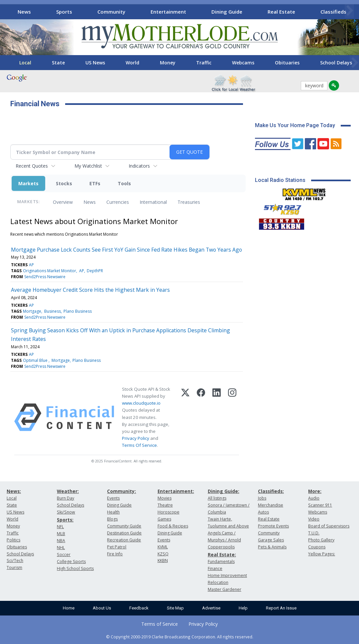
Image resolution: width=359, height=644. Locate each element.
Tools (124, 183)
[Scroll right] (349, 11)
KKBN (163, 561)
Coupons (317, 547)
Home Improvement (227, 575)
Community (111, 12)
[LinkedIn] (217, 417)
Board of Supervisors (329, 526)
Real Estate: (222, 555)
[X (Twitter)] (185, 417)
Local (25, 63)
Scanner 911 (320, 505)
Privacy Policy (136, 438)
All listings (217, 498)
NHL (61, 548)
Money (168, 63)
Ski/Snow (66, 512)
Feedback (139, 608)
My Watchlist (88, 166)
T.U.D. (314, 533)
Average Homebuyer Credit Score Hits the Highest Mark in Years (90, 290)
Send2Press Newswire (45, 277)
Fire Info (115, 554)
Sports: (65, 520)
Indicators (139, 166)
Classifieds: (271, 491)
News (24, 12)
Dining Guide (227, 12)
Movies (165, 498)
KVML (163, 547)
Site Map (175, 608)
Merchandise (271, 505)
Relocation (218, 582)
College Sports (71, 562)
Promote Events (273, 526)
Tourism (14, 567)
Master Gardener (225, 589)
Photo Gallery (321, 540)
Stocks (64, 183)
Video (314, 519)
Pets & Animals (272, 547)
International (153, 202)
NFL (60, 527)
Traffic (204, 63)
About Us (102, 608)
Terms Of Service (139, 445)
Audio (314, 498)
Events (113, 498)
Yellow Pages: (322, 554)
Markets (28, 183)
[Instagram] (232, 417)
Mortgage (32, 311)
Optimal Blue (36, 360)
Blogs (112, 519)
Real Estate (281, 12)
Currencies (118, 202)
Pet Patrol (117, 547)
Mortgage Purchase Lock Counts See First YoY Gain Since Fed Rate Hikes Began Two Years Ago (126, 250)
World (132, 63)
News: (14, 491)
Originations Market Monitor (50, 271)
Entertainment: (176, 491)
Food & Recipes (173, 526)
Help (243, 608)
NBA (61, 541)
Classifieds (333, 12)
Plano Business (78, 311)
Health (113, 512)
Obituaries (287, 63)
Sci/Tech (15, 561)
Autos (263, 512)
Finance (215, 568)
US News (95, 63)
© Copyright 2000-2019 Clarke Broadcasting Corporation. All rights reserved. (180, 637)
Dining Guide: (224, 491)
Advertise (211, 608)
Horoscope (169, 512)
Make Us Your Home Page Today (295, 125)
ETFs (95, 183)
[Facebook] (201, 417)
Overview (63, 202)
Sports (64, 12)
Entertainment (168, 12)
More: (315, 491)
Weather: (68, 491)
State (58, 63)
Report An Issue (281, 608)
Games (164, 519)
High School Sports (75, 568)
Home (69, 608)
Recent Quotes (32, 166)
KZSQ (163, 554)
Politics (13, 540)
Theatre (165, 505)
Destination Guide (124, 533)
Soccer (64, 555)
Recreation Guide (124, 540)
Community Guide (124, 526)
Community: (121, 491)
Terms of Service (160, 624)
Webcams (243, 63)
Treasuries (189, 202)
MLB (61, 534)
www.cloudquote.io (141, 403)
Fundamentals (221, 562)
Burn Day (65, 498)
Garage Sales (271, 540)
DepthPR (95, 271)
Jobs (262, 498)
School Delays (20, 554)
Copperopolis (221, 547)
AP (31, 265)
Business (53, 311)
